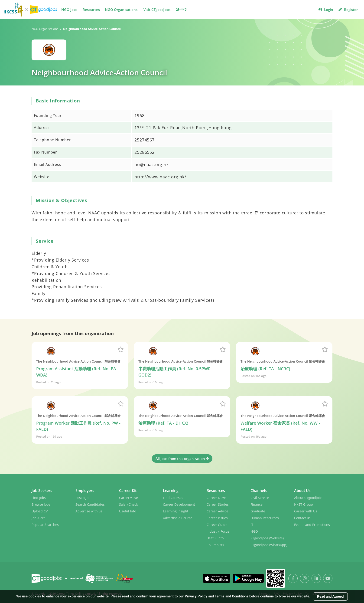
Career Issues (217, 518)
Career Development (179, 504)
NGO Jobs (69, 10)
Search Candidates (90, 504)
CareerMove (128, 498)
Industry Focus (218, 531)
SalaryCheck (128, 504)
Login (326, 10)
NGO (254, 531)
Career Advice (217, 511)
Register (348, 10)
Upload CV (40, 511)
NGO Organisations (121, 10)
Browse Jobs (41, 504)
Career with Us (306, 511)
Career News (217, 498)
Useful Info (128, 511)
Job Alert (38, 518)
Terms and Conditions (232, 596)
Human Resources (265, 518)
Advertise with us (89, 511)
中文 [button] (182, 10)
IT (252, 525)
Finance (257, 504)
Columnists (215, 545)
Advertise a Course (178, 518)
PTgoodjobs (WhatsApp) (269, 545)
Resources (91, 10)
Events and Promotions (312, 525)
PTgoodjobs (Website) (267, 538)
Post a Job (83, 498)
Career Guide (217, 525)
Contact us (302, 518)
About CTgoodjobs (308, 498)
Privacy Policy (196, 596)
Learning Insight (176, 511)
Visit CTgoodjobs (157, 10)
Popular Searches (45, 525)
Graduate (258, 511)
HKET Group (304, 504)
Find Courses (173, 498)
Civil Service (260, 498)
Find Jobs (39, 498)
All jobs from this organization (182, 459)
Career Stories (218, 504)
